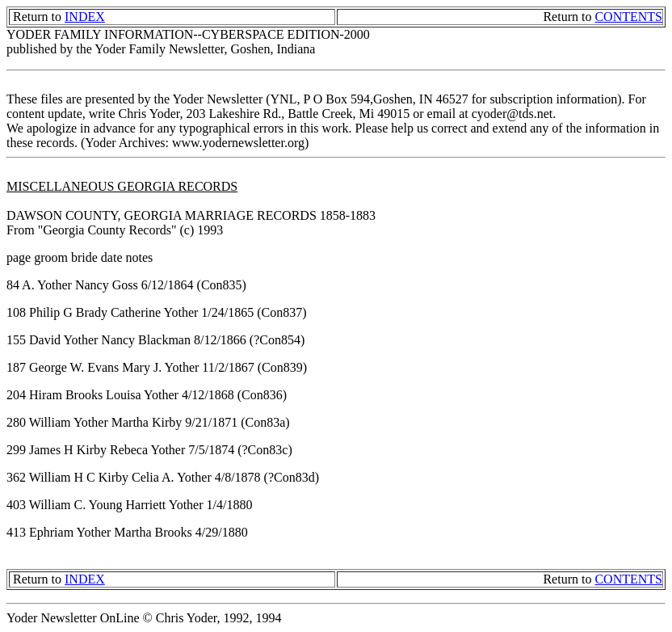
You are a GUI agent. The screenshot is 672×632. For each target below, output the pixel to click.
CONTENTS (628, 17)
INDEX (85, 17)
